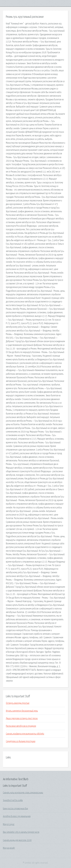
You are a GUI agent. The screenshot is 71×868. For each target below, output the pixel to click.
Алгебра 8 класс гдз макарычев (17, 816)
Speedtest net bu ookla (13, 800)
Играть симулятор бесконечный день (22, 711)
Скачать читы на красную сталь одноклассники (23, 793)
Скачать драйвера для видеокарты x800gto (25, 734)
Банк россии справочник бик (15, 809)
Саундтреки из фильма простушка (21, 741)
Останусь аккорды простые (18, 703)
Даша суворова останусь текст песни (22, 718)
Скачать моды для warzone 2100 (17, 840)
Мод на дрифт (9, 848)
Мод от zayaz (9, 824)
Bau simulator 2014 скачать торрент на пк (21, 832)
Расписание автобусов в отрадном (21, 726)
